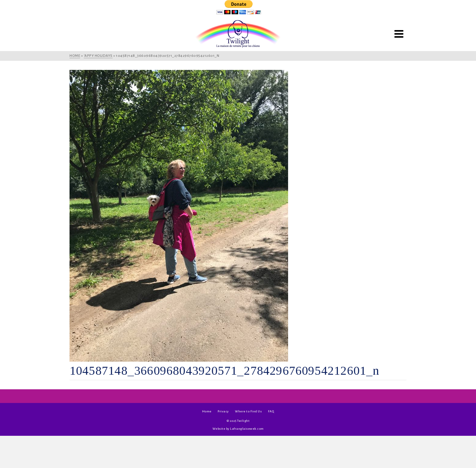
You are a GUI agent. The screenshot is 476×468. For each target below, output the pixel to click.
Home (207, 411)
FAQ (271, 411)
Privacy (223, 411)
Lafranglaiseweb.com (247, 429)
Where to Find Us (248, 411)
